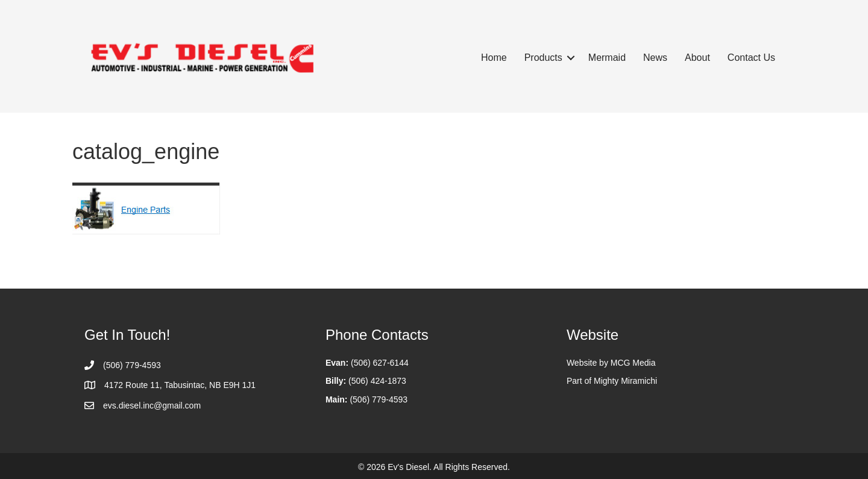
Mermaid (607, 58)
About (697, 58)
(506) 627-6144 (380, 363)
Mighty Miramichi (625, 381)
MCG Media (633, 363)
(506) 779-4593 (379, 399)
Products (543, 58)
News (655, 58)
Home (494, 58)
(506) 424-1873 (377, 381)
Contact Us (751, 58)
